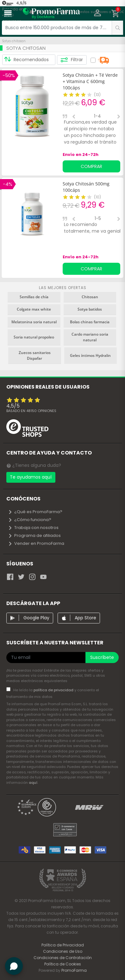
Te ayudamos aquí (31, 477)
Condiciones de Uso (63, 951)
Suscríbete (102, 657)
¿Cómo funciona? (30, 520)
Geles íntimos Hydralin (90, 355)
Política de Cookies (63, 964)
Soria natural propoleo (34, 337)
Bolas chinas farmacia (90, 322)
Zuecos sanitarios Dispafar (35, 355)
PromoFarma (74, 970)
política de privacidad (54, 690)
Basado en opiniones (31, 411)
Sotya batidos (90, 309)
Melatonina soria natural (34, 322)
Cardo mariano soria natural (90, 337)
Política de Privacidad (63, 945)
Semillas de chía (34, 297)
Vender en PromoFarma (36, 543)
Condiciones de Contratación (63, 958)
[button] (98, 14)
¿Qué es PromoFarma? (35, 512)
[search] (117, 28)
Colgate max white (34, 309)
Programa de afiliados (34, 535)
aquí (33, 783)
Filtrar (72, 60)
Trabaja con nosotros (33, 528)
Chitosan (90, 297)
